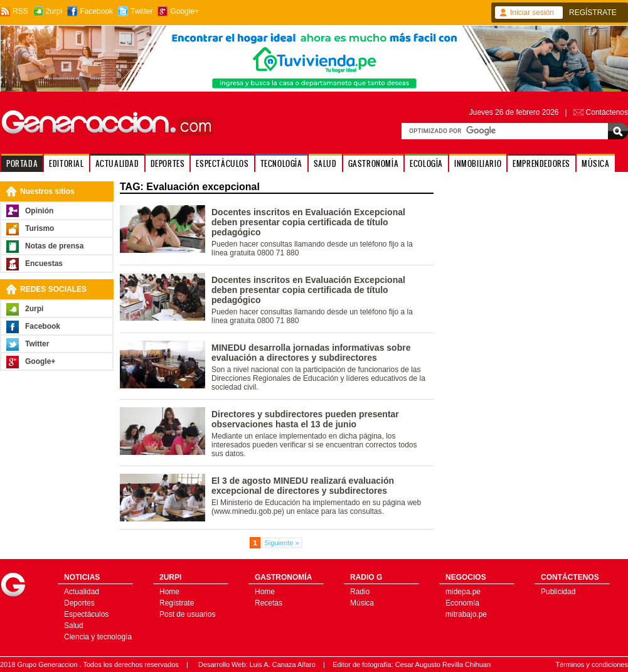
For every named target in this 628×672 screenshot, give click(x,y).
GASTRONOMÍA (374, 163)
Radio (360, 592)
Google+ (184, 11)
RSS (20, 11)
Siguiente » (282, 543)
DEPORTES (168, 163)
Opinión (39, 211)
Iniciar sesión (532, 13)
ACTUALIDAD (117, 163)
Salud (74, 626)
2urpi (54, 11)
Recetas (269, 603)
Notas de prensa (54, 246)
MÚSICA (596, 163)
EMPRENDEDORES (541, 163)
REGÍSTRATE (593, 13)
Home (169, 592)
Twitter (141, 11)
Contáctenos (607, 112)
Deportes (79, 603)
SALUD (325, 163)
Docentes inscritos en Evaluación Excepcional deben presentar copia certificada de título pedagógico (308, 222)
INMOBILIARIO (478, 163)
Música (362, 603)
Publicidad (558, 592)
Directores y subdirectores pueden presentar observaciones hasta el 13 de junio (305, 419)
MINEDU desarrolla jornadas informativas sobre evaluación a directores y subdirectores (311, 353)
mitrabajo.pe (466, 614)
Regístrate (177, 603)
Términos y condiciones (592, 664)
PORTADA (22, 163)
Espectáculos (86, 614)
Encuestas (44, 264)
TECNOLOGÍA (281, 163)
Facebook (96, 11)
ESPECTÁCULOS (222, 163)
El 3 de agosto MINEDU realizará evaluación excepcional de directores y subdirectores (303, 486)
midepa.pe (463, 592)
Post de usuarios (187, 614)
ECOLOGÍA (426, 163)
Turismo (40, 228)
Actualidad (82, 592)
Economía (462, 603)
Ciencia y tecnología (98, 637)
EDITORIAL (66, 163)
